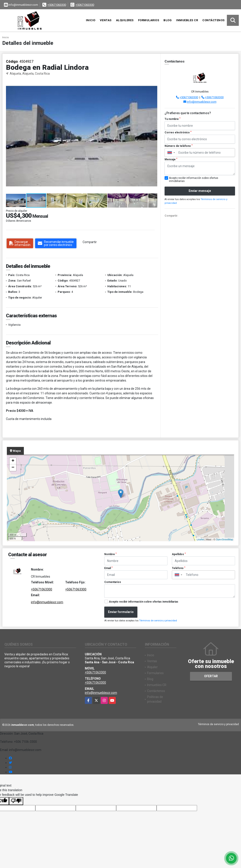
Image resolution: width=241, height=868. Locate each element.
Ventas (106, 20)
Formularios (149, 20)
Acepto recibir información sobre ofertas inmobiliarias (144, 602)
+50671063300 (57, 5)
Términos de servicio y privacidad (158, 621)
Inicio (91, 20)
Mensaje (171, 159)
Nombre (110, 554)
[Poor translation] (16, 801)
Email (108, 568)
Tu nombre (173, 119)
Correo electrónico (178, 132)
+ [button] (13, 461)
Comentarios (113, 582)
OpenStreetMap (224, 539)
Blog (168, 20)
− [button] (13, 468)
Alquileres (125, 20)
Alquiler (152, 667)
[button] (153, 83)
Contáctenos (213, 20)
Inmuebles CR (187, 20)
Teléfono (179, 568)
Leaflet (200, 539)
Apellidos (179, 554)
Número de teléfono (179, 146)
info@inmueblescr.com (202, 102)
